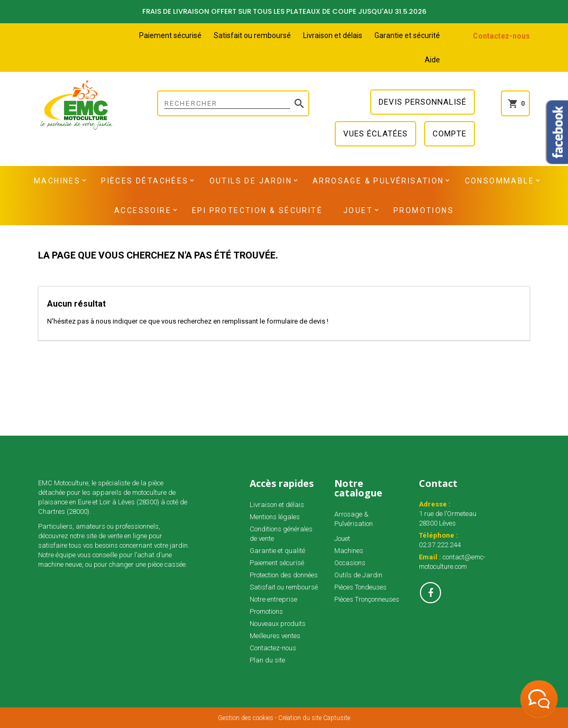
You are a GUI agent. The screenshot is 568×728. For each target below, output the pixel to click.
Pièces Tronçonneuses (367, 599)
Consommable (500, 181)
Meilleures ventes (275, 636)
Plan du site (267, 660)
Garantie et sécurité (407, 35)
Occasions (350, 563)
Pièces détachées (145, 181)
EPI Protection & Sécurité (257, 210)
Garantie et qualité (277, 551)
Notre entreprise (273, 599)
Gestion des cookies (246, 718)
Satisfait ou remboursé (252, 35)
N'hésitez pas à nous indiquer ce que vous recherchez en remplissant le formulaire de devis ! (188, 321)
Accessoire (143, 210)
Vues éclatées (375, 134)
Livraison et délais (333, 35)
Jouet (358, 210)
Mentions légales (275, 517)
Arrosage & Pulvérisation (378, 181)
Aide (432, 60)
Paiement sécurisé (170, 35)
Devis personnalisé (423, 102)
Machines (57, 181)
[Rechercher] (233, 103)
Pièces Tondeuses (360, 587)
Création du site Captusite (314, 718)
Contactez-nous (501, 36)
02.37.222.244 (440, 545)
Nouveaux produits (278, 624)
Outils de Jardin (251, 181)
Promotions (424, 210)
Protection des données (284, 575)
